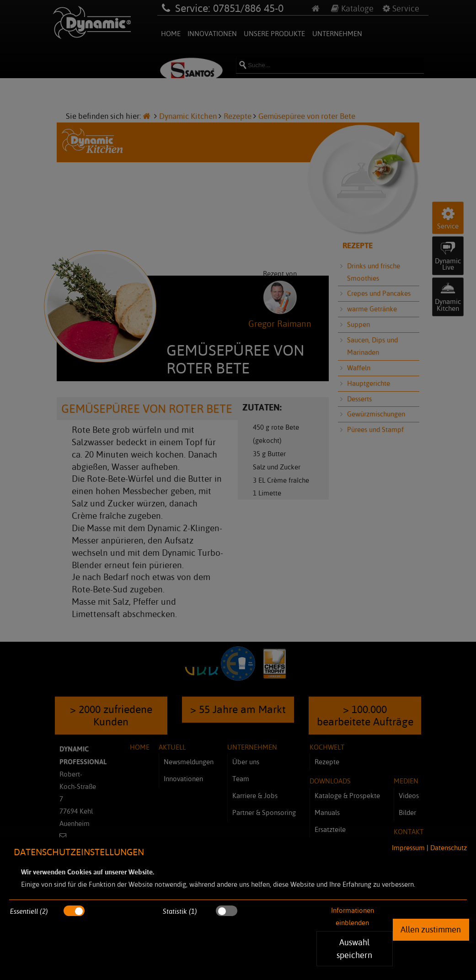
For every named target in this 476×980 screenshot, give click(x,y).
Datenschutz (449, 848)
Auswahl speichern (354, 948)
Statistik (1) (180, 911)
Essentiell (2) (29, 911)
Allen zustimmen (431, 929)
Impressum (408, 848)
